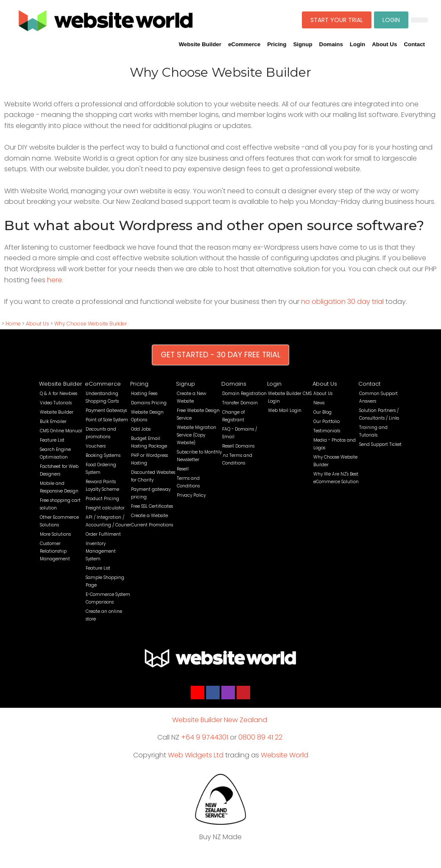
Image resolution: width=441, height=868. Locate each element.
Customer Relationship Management (55, 551)
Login (357, 44)
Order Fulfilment (103, 534)
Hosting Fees (144, 394)
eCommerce (244, 44)
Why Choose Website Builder (91, 324)
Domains (331, 44)
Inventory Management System (101, 551)
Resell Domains (238, 446)
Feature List (52, 440)
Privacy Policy (191, 495)
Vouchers (96, 446)
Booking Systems (103, 455)
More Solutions (55, 534)
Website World (285, 755)
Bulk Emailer (53, 421)
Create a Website (149, 516)
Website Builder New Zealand (220, 720)
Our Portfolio (327, 421)
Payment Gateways (106, 410)
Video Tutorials (56, 403)
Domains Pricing (149, 403)
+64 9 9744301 (205, 737)
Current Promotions (152, 525)
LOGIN (391, 20)
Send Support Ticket (380, 444)
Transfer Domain (240, 403)
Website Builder (200, 44)
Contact (414, 44)
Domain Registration (244, 394)
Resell (183, 469)
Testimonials (327, 431)
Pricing (277, 44)
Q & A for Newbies (59, 394)
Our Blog (322, 412)
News (319, 403)
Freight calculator (105, 508)
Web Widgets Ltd (196, 755)
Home (13, 324)
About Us (384, 44)
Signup (303, 44)
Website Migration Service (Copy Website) (197, 435)
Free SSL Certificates (152, 506)
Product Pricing (102, 499)
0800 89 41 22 (260, 737)
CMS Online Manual (61, 431)
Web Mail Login (285, 410)
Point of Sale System (107, 420)
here (54, 280)
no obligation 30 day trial (342, 302)
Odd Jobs (141, 429)
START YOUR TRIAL (337, 20)
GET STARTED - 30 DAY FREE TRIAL (220, 355)
